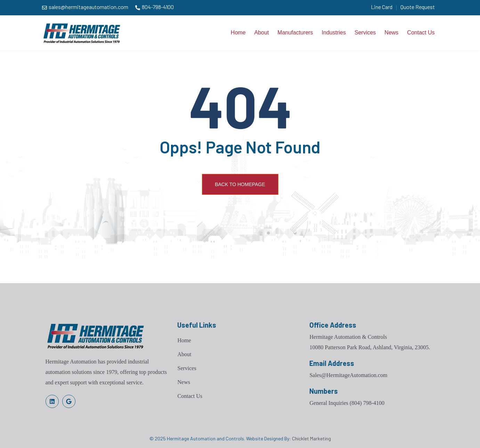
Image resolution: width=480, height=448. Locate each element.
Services (365, 33)
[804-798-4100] (138, 8)
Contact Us (421, 33)
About (262, 33)
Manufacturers (295, 33)
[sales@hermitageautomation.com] (44, 8)
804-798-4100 (158, 7)
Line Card (382, 7)
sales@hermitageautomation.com (88, 7)
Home (238, 33)
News (391, 33)
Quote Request (418, 7)
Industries (334, 33)
